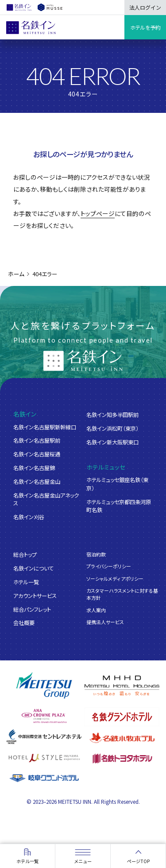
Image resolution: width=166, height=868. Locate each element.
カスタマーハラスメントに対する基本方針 (122, 594)
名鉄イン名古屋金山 (37, 482)
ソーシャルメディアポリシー (115, 579)
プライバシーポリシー (109, 566)
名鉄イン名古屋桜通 (37, 454)
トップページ (98, 213)
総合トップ (25, 555)
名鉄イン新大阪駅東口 (112, 442)
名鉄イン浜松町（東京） (112, 428)
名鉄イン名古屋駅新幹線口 (45, 427)
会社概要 (24, 623)
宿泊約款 (96, 554)
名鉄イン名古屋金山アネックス (46, 499)
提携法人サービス (105, 622)
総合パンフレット (32, 610)
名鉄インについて (33, 568)
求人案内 (96, 610)
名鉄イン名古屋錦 (34, 468)
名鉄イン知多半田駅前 (112, 415)
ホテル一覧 (26, 582)
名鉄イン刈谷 (29, 517)
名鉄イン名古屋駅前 (37, 440)
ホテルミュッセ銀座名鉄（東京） (117, 484)
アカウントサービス (35, 596)
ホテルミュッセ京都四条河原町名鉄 (119, 506)
